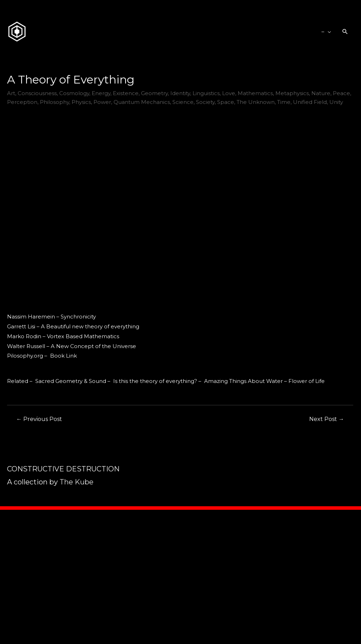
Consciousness (37, 93)
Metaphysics (292, 93)
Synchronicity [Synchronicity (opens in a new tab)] (78, 317)
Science (183, 102)
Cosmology (74, 93)
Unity (336, 102)
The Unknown (256, 102)
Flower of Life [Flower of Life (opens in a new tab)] (307, 381)
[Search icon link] (345, 32)
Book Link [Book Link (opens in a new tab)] (63, 356)
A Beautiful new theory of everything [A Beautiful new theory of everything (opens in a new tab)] (90, 326)
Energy (101, 93)
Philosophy (54, 102)
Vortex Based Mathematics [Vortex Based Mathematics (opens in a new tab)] (83, 336)
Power (102, 102)
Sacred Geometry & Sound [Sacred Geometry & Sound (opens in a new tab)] (71, 381)
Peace (341, 93)
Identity (180, 93)
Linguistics (206, 93)
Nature (321, 93)
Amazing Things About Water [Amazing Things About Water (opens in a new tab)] (243, 381)
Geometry (154, 93)
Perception (22, 102)
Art (11, 93)
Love (229, 93)
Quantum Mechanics (142, 102)
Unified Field (310, 102)
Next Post (327, 419)
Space (226, 102)
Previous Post (39, 419)
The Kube (77, 482)
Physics (81, 102)
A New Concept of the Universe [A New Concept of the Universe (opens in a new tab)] (93, 346)
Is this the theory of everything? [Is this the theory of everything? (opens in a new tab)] (155, 381)
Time (284, 102)
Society (205, 102)
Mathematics (255, 93)
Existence (126, 93)
